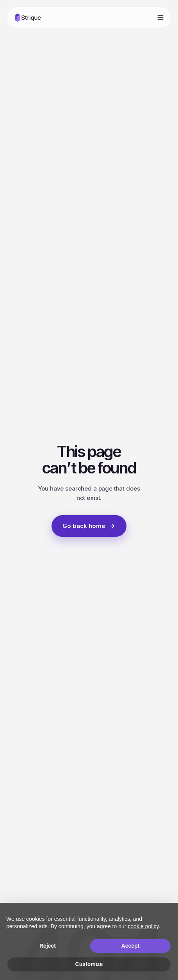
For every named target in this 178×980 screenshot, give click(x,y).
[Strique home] (28, 18)
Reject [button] (48, 946)
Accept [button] (131, 946)
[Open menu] (160, 18)
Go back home (89, 526)
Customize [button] (89, 964)
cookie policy (143, 926)
